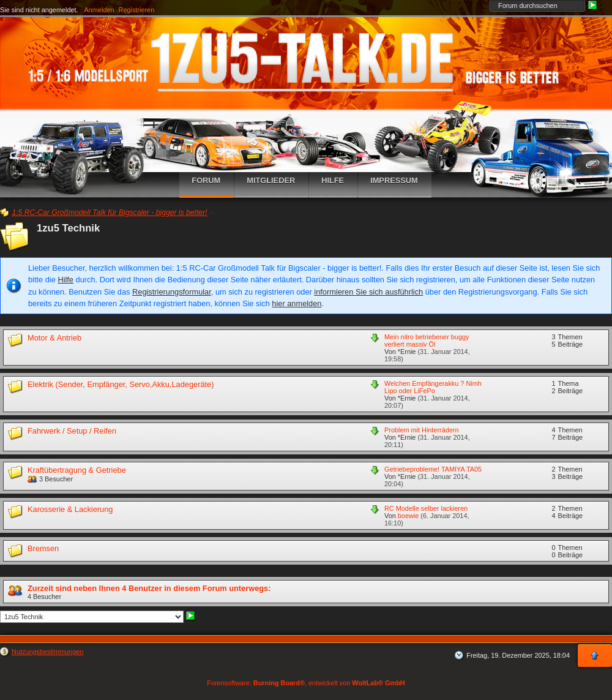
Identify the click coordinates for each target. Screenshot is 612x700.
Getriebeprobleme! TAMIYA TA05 (433, 469)
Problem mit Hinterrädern (421, 430)
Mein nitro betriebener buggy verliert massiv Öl (427, 341)
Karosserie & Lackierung (70, 509)
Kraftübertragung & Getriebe (77, 470)
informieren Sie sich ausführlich (368, 292)
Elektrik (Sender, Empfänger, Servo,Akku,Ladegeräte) (121, 384)
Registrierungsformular (172, 292)
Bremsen (43, 548)
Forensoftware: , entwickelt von (306, 683)
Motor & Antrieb (54, 338)
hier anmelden (297, 303)
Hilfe (65, 280)
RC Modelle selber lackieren (426, 508)
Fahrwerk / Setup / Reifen (72, 431)
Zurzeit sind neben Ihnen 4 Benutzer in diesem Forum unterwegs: (149, 588)
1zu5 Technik (68, 228)
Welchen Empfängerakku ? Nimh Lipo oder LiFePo (433, 387)
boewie (408, 516)
